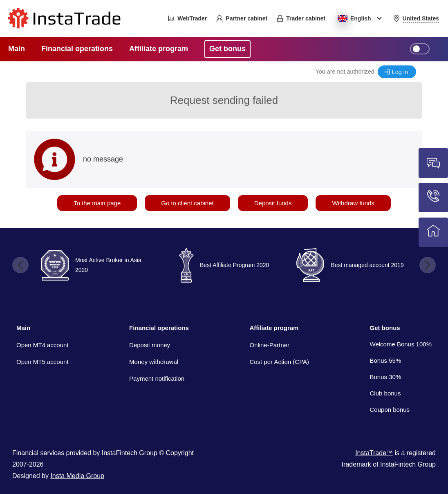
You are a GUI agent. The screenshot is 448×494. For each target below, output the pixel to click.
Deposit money (150, 345)
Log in (400, 72)
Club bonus (385, 393)
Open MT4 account (43, 345)
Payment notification (157, 378)
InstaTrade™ (374, 453)
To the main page (97, 203)
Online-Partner (269, 345)
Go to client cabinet (187, 203)
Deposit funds (273, 203)
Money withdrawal (154, 362)
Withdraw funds (353, 203)
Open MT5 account (43, 362)
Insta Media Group (77, 476)
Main (23, 328)
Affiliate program (274, 328)
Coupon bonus (390, 410)
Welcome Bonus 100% (401, 344)
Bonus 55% (386, 360)
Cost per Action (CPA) (279, 362)
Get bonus (385, 328)
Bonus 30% (386, 377)
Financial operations (159, 328)
